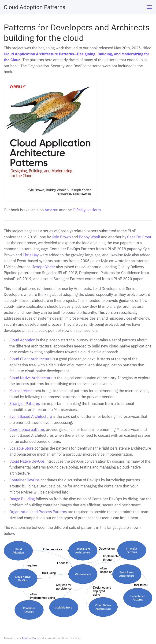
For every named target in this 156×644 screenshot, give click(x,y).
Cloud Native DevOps (27, 461)
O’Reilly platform (87, 210)
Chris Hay (31, 255)
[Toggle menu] (149, 7)
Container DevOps (24, 480)
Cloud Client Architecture (30, 359)
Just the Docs (30, 638)
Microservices (21, 391)
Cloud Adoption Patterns (35, 7)
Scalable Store (21, 448)
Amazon (52, 210)
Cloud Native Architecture (31, 378)
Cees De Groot (139, 237)
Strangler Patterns (25, 404)
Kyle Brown (61, 237)
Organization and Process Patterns (38, 512)
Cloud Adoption (22, 340)
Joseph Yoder (44, 267)
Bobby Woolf (90, 237)
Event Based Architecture (31, 416)
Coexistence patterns (27, 429)
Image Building (22, 499)
